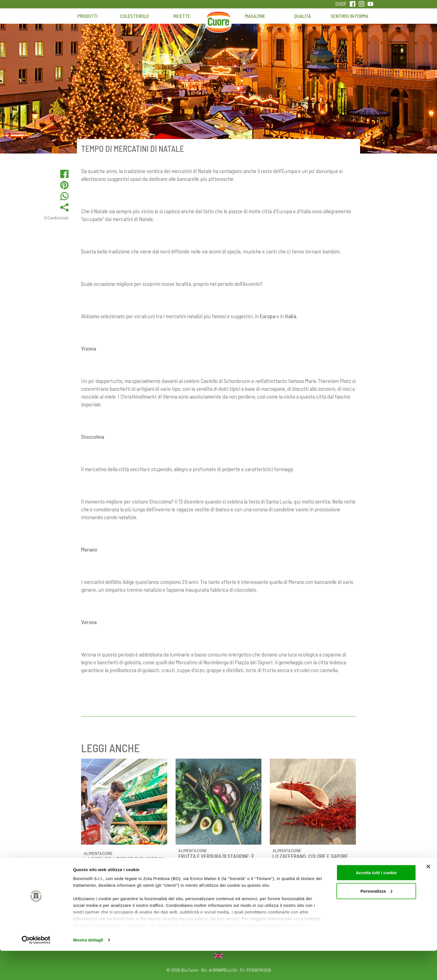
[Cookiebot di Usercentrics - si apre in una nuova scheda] (36, 969)
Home (219, 19)
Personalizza (376, 920)
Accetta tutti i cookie (376, 902)
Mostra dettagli (88, 969)
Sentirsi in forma (349, 16)
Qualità (303, 16)
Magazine (255, 16)
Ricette (182, 16)
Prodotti (88, 16)
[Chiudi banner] (428, 896)
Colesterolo (134, 16)
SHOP (341, 4)
